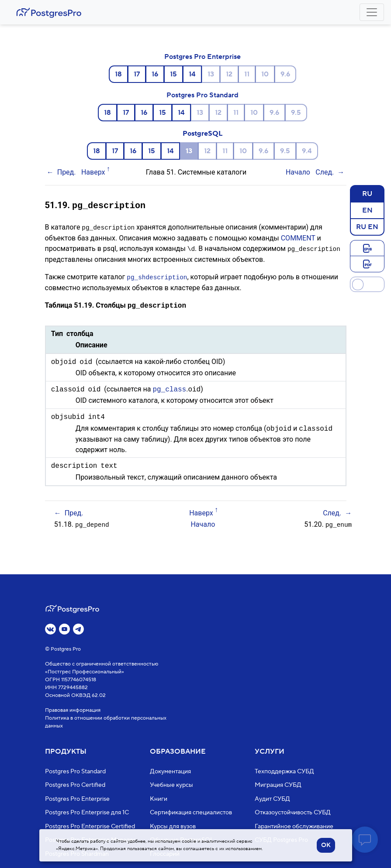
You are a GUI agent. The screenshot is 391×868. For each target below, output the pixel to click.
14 (192, 74)
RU (367, 193)
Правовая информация (73, 710)
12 (229, 74)
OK (326, 845)
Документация (170, 772)
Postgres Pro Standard (202, 95)
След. (325, 172)
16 (155, 74)
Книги (159, 799)
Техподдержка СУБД (284, 772)
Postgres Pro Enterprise (202, 57)
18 (118, 74)
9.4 (307, 151)
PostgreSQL (202, 134)
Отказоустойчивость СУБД (293, 813)
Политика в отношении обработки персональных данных (106, 722)
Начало (298, 172)
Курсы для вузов (173, 827)
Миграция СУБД (278, 785)
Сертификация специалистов (191, 813)
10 (265, 74)
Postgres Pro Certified (75, 785)
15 (173, 74)
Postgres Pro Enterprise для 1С (87, 813)
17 (137, 74)
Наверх (93, 172)
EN (367, 210)
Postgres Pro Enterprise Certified (90, 827)
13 (211, 74)
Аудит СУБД (272, 799)
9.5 (296, 113)
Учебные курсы (171, 785)
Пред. (67, 172)
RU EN (367, 226)
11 (247, 74)
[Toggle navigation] (372, 12)
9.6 (285, 74)
